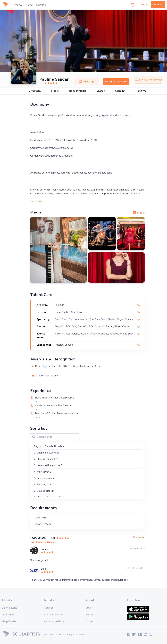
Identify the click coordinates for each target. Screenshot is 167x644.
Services (41, 5)
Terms (89, 615)
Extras (101, 91)
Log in (145, 5)
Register (49, 608)
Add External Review (43, 542)
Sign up (158, 5)
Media (55, 91)
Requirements (78, 91)
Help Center (9, 621)
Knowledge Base (54, 621)
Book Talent (9, 608)
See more (139, 537)
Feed (29, 5)
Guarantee (8, 615)
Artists (18, 5)
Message (87, 82)
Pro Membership (54, 615)
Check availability (116, 82)
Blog (88, 608)
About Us (91, 621)
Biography (35, 91)
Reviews (141, 91)
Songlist (120, 91)
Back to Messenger (148, 80)
